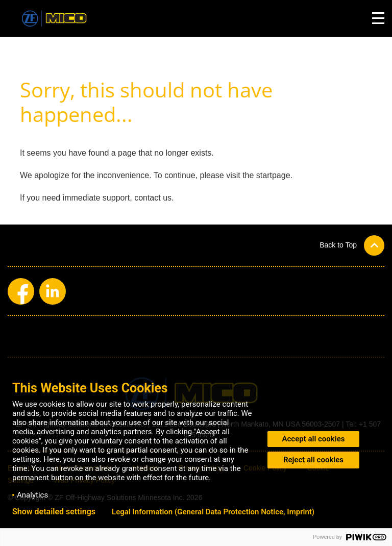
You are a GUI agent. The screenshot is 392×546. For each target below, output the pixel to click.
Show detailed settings (54, 512)
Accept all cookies (314, 439)
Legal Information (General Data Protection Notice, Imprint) (213, 512)
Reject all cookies (313, 460)
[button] (352, 245)
